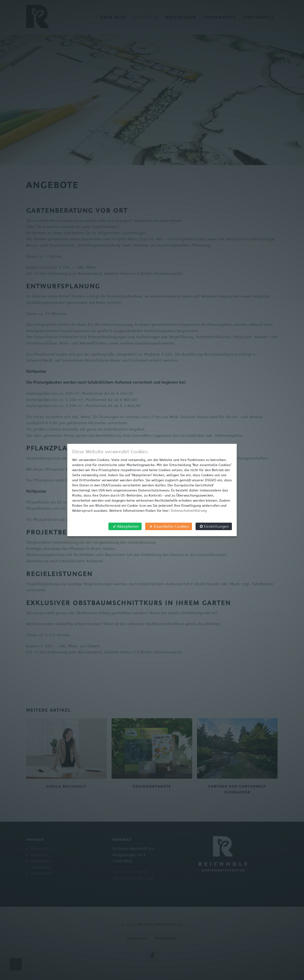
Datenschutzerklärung (189, 511)
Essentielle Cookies (168, 526)
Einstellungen (214, 526)
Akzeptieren (125, 526)
